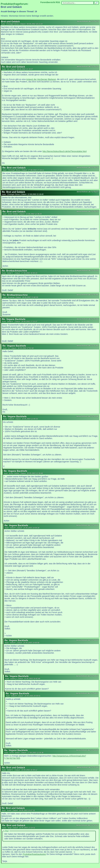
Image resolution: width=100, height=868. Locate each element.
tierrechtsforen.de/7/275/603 (87, 693)
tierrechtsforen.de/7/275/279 (87, 167)
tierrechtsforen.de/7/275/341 (88, 319)
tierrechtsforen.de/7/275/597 (87, 825)
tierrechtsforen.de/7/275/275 (88, 21)
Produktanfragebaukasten (34, 854)
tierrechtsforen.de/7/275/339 (88, 270)
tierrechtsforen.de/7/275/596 (87, 808)
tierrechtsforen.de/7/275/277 (88, 192)
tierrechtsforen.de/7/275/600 (87, 525)
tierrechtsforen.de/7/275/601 (87, 640)
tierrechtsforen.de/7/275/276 (88, 67)
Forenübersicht (48, 2)
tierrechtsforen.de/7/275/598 (87, 416)
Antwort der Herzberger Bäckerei (41, 79)
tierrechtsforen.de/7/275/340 (87, 295)
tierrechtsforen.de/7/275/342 (87, 346)
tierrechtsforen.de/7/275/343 (88, 767)
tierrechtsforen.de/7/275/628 (87, 750)
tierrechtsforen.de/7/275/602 (87, 676)
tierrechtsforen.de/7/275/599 (87, 471)
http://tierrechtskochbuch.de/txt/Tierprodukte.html (64, 151)
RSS (58, 2)
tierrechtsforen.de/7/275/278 (87, 211)
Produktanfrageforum (14, 4)
